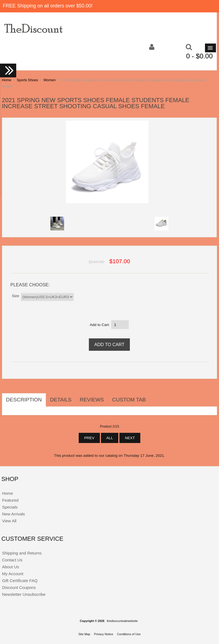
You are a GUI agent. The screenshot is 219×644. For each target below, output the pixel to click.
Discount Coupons (19, 587)
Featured (10, 500)
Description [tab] (24, 400)
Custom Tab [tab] (129, 400)
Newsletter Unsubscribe (24, 594)
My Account (13, 574)
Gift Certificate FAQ (20, 581)
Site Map (84, 634)
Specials (10, 507)
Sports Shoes (27, 80)
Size (15, 296)
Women (50, 80)
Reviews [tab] (92, 400)
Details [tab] (61, 400)
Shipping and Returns (22, 553)
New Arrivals (13, 514)
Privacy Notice (104, 634)
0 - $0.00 (199, 56)
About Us (10, 567)
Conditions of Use (129, 634)
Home (6, 80)
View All (9, 521)
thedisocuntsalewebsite (122, 621)
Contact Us (12, 560)
